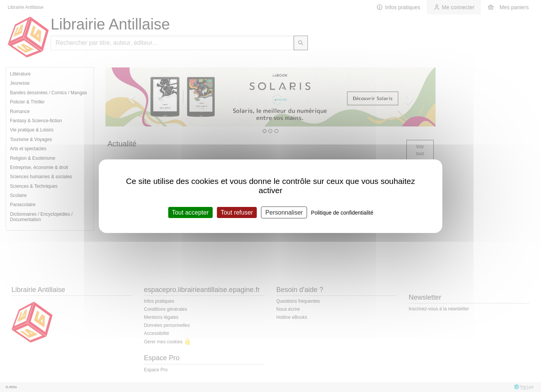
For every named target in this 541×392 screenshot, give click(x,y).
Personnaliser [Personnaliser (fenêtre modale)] (284, 212)
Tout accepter (190, 212)
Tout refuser (237, 212)
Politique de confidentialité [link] (342, 212)
